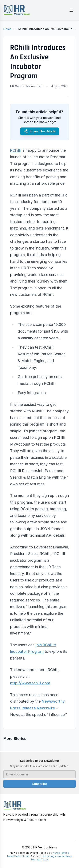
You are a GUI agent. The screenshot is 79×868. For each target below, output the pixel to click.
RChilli (15, 150)
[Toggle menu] (71, 10)
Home (7, 29)
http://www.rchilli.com (30, 683)
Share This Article (40, 131)
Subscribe (40, 784)
